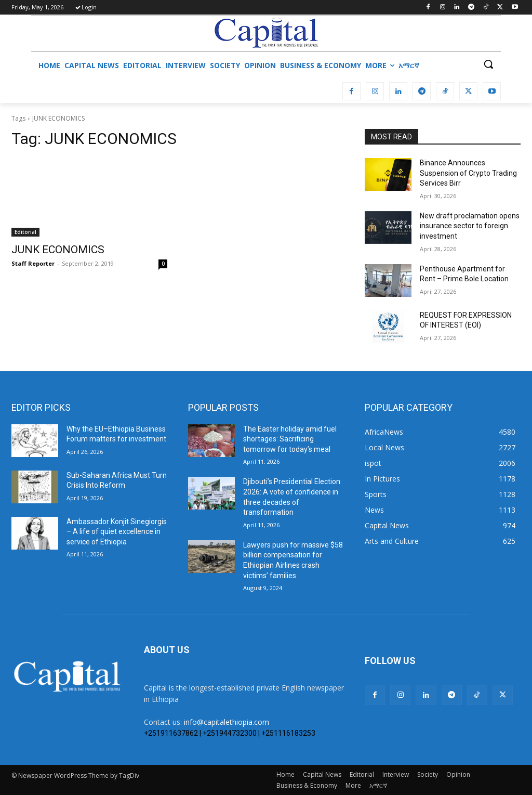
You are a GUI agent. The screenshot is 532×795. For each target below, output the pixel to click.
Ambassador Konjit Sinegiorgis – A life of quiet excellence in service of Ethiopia (117, 532)
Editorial (25, 232)
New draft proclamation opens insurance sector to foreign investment (470, 226)
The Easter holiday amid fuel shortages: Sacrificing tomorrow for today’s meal (290, 439)
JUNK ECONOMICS (58, 250)
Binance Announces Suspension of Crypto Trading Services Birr (468, 173)
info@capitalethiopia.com (227, 722)
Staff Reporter (33, 263)
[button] (488, 64)
